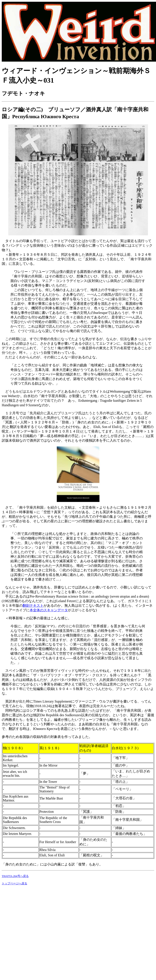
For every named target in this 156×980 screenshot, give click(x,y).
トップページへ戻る (14, 883)
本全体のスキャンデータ (49, 610)
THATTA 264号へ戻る (15, 876)
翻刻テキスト (33, 606)
